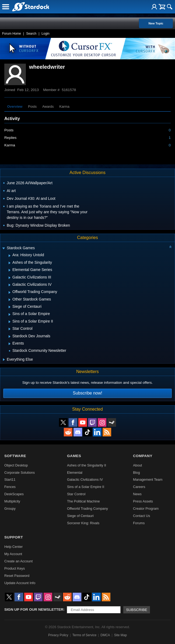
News (137, 494)
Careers (139, 487)
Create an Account (18, 561)
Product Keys (15, 568)
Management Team (148, 480)
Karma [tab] (64, 106)
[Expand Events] (10, 344)
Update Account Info (20, 583)
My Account (13, 554)
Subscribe (137, 610)
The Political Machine (83, 501)
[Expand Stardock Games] (3, 249)
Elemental (75, 473)
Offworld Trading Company (87, 509)
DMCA (105, 635)
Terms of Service (84, 635)
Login (45, 34)
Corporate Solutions (20, 473)
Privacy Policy (58, 635)
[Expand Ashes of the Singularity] (10, 263)
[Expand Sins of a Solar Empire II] (10, 322)
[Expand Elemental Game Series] (10, 270)
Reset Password (17, 576)
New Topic (156, 23)
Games (74, 456)
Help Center (13, 547)
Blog (136, 473)
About (137, 465)
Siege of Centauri (80, 516)
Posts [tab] (32, 106)
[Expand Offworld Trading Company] (10, 292)
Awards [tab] (48, 106)
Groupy (10, 509)
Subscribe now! (87, 393)
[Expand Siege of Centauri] (10, 307)
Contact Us (141, 516)
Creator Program (146, 509)
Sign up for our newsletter (34, 609)
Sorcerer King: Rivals (83, 523)
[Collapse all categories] (170, 247)
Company (143, 456)
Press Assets (143, 501)
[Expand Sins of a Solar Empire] (10, 314)
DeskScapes (14, 494)
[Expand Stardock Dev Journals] (10, 337)
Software (15, 456)
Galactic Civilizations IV (85, 480)
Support (14, 537)
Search (31, 34)
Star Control (76, 494)
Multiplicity (12, 501)
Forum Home (12, 34)
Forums (139, 523)
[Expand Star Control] (10, 329)
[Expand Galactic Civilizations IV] (10, 285)
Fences (10, 487)
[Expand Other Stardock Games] (10, 300)
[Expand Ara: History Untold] (10, 256)
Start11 (10, 480)
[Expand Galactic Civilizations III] (10, 278)
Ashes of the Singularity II (87, 465)
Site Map (120, 635)
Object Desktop (16, 465)
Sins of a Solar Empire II (86, 487)
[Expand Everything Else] (4, 360)
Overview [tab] (15, 106)
